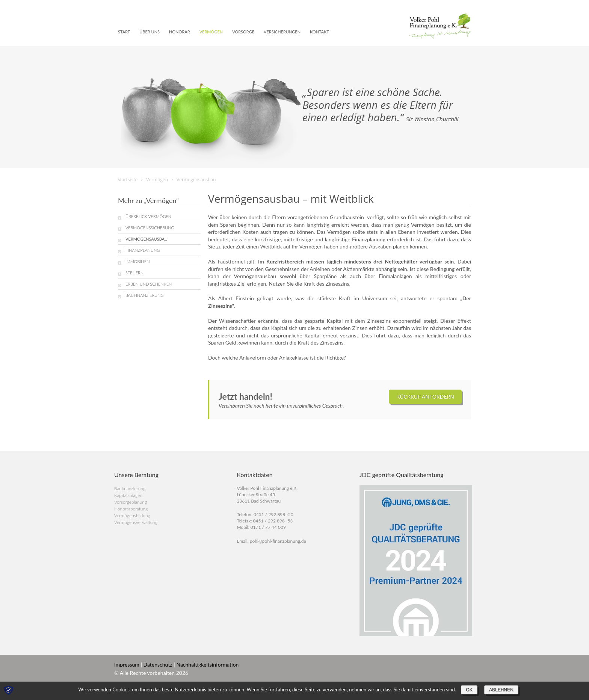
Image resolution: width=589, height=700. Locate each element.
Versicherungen (282, 32)
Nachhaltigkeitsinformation (207, 665)
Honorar (180, 32)
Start (124, 32)
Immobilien (137, 261)
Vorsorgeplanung (131, 502)
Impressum (127, 665)
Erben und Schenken (149, 284)
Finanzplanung (143, 250)
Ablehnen (501, 690)
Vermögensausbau (146, 239)
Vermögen (211, 32)
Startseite (128, 180)
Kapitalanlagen (128, 495)
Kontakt (319, 32)
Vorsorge (243, 32)
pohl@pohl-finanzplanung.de (278, 541)
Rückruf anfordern (425, 397)
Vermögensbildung (132, 516)
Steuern (134, 273)
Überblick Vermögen (148, 216)
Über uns (150, 32)
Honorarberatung (131, 509)
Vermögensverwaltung (136, 522)
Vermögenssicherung (150, 228)
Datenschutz (158, 665)
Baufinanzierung (145, 295)
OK (469, 690)
